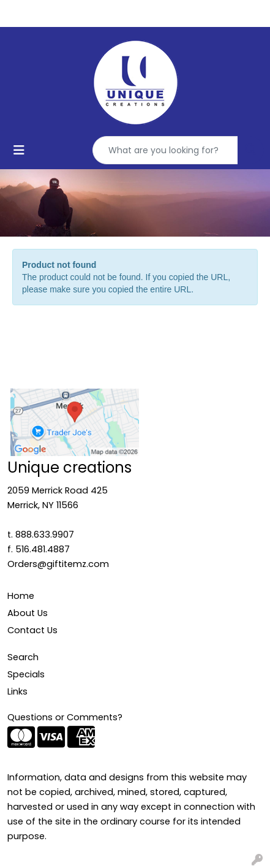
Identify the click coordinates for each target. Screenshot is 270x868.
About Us (28, 613)
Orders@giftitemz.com (58, 564)
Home (21, 596)
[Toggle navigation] (19, 150)
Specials (26, 674)
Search (23, 657)
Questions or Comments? (65, 717)
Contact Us (32, 630)
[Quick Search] (165, 150)
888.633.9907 (45, 535)
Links (17, 691)
